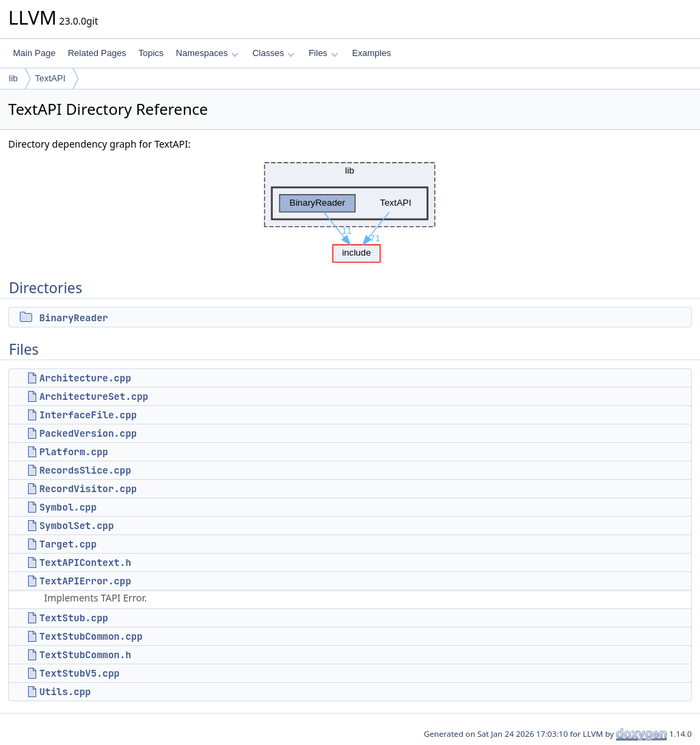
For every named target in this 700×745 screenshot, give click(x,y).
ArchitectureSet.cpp (94, 396)
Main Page (34, 53)
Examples (372, 53)
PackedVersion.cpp (88, 433)
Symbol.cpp (68, 507)
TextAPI (50, 78)
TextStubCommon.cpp (91, 636)
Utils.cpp (65, 692)
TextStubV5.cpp (79, 673)
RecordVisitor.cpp (88, 489)
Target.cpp (68, 544)
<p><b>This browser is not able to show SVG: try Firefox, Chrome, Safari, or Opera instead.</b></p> (350, 209)
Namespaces (207, 53)
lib (13, 78)
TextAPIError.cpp (85, 581)
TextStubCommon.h (85, 655)
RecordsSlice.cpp (85, 470)
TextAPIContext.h (85, 563)
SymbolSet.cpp (76, 526)
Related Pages (97, 53)
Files (323, 53)
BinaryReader (73, 318)
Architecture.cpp (85, 378)
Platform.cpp (73, 452)
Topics (151, 53)
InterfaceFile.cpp (88, 415)
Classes (273, 53)
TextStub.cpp (73, 618)
